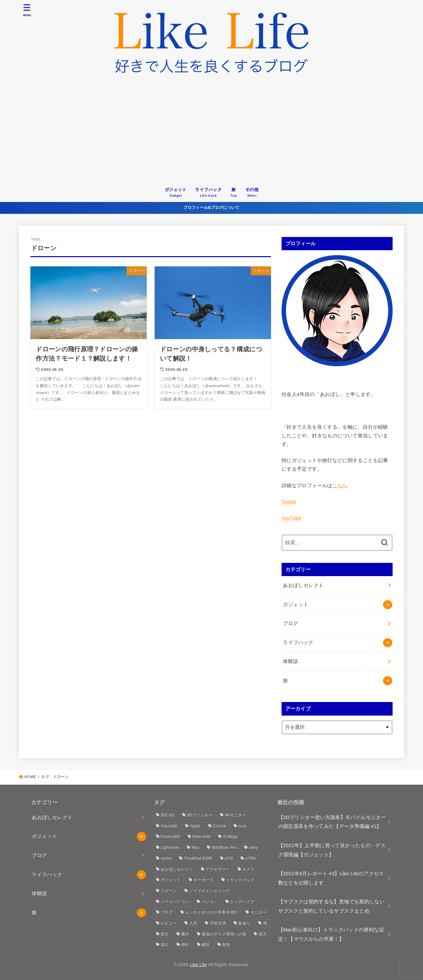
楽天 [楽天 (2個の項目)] (263, 934)
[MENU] (27, 10)
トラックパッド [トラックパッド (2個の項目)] (240, 880)
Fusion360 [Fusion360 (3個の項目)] (170, 837)
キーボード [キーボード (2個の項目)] (204, 880)
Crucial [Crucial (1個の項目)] (219, 826)
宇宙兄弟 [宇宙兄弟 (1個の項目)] (218, 923)
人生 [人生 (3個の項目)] (193, 923)
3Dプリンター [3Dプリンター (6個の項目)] (200, 815)
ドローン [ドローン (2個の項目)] (169, 891)
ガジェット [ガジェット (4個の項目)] (171, 880)
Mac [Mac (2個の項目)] (196, 847)
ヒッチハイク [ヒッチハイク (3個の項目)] (242, 902)
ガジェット (296, 605)
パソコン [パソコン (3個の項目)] (210, 902)
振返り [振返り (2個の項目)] (244, 923)
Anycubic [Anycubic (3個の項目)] (169, 826)
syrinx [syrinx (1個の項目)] (166, 858)
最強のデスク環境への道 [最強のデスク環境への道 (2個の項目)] (224, 934)
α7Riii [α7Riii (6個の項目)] (250, 858)
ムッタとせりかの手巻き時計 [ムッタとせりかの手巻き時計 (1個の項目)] (211, 912)
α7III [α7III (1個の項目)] (229, 858)
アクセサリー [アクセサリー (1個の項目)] (218, 869)
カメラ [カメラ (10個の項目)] (248, 869)
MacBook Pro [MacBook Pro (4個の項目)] (224, 847)
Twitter (289, 502)
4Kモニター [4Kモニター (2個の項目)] (235, 815)
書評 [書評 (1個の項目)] (185, 934)
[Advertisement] (211, 133)
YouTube (291, 518)
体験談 (290, 661)
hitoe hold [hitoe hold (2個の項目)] (201, 837)
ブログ (290, 623)
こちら (340, 486)
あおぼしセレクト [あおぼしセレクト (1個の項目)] (177, 869)
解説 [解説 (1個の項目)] (206, 945)
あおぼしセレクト (303, 585)
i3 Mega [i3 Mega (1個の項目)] (231, 837)
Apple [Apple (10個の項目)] (195, 826)
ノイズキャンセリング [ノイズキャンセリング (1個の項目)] (210, 891)
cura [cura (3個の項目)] (242, 826)
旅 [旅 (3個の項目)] (265, 923)
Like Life (198, 965)
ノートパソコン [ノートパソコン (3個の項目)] (175, 902)
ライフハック (298, 643)
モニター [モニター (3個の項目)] (259, 912)
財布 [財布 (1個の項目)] (226, 945)
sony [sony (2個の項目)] (253, 847)
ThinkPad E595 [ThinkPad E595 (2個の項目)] (198, 858)
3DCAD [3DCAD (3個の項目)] (168, 815)
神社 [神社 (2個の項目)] (185, 945)
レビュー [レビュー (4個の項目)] (169, 923)
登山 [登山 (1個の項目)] (165, 945)
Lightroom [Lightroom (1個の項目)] (170, 847)
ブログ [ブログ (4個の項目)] (167, 912)
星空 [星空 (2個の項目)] (165, 934)
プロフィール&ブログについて (211, 208)
